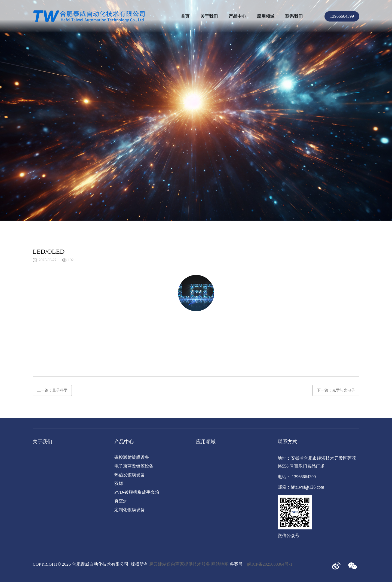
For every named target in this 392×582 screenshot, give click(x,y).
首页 (185, 16)
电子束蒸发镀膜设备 (134, 466)
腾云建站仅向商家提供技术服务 (180, 564)
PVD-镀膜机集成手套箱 (137, 492)
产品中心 (237, 16)
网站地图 (220, 564)
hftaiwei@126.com (307, 487)
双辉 (119, 484)
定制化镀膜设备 (130, 510)
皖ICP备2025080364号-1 (270, 564)
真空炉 (121, 501)
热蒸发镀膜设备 (130, 475)
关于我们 (209, 16)
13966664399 (342, 16)
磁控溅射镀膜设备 (132, 457)
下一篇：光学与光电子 (336, 390)
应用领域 (266, 16)
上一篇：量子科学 (52, 390)
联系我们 (294, 16)
